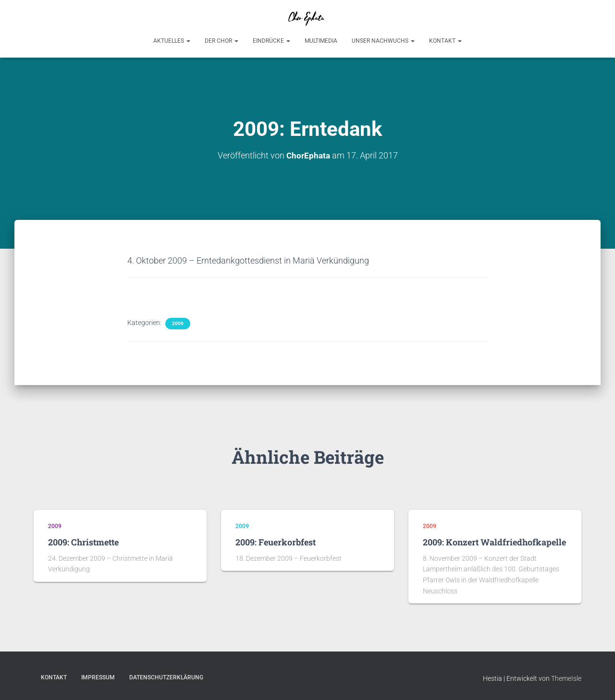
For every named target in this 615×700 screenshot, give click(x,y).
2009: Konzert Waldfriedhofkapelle (494, 542)
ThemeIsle (566, 678)
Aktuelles (172, 41)
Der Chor (221, 41)
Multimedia (321, 41)
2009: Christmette (83, 542)
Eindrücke (271, 41)
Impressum (98, 677)
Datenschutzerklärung (166, 677)
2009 (178, 323)
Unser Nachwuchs (383, 41)
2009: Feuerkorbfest (276, 542)
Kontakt (445, 41)
